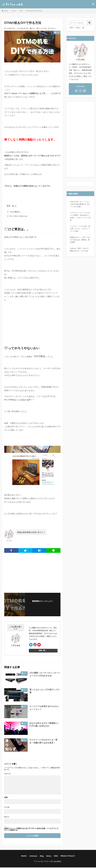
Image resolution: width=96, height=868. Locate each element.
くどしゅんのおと (55, 862)
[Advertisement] (32, 320)
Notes (49, 857)
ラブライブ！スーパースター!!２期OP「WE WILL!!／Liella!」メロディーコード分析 (80, 216)
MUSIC (14, 11)
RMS (56, 857)
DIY (39, 28)
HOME (6, 11)
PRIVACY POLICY (67, 857)
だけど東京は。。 (15, 211)
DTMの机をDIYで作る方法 (34, 11)
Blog (42, 857)
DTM (21, 11)
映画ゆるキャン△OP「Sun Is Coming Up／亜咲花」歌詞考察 (80, 240)
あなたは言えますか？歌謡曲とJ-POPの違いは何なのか (43, 725)
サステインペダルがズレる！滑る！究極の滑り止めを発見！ (44, 742)
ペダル (77, 27)
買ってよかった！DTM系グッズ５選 (45, 690)
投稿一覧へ (43, 651)
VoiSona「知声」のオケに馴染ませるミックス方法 (80, 249)
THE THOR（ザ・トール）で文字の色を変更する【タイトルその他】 (80, 204)
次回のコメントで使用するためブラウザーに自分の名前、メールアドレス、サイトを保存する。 (32, 830)
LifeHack (34, 857)
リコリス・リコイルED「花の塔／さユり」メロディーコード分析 (80, 229)
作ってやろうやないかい (17, 216)
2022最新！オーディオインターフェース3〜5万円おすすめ (45, 675)
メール (7, 808)
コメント (8, 774)
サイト (7, 818)
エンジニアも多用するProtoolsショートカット (45, 708)
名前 (6, 798)
